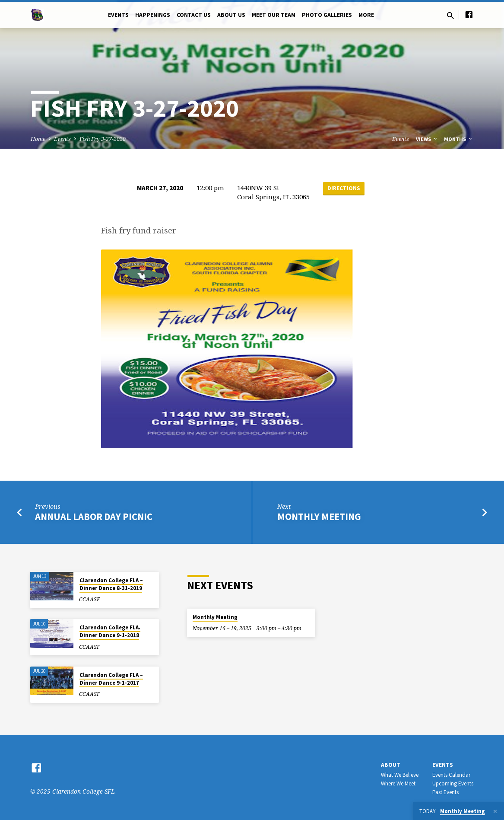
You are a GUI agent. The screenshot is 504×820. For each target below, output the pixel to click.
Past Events (445, 792)
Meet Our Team (274, 15)
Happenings (153, 15)
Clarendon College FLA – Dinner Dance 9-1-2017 (111, 679)
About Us (231, 15)
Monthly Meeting (319, 517)
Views (427, 139)
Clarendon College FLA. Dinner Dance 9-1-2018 (110, 631)
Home (38, 139)
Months (459, 139)
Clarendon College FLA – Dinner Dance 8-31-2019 (111, 584)
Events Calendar (451, 775)
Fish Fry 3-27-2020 (103, 139)
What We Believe (400, 775)
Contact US (194, 15)
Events (118, 15)
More (366, 15)
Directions (344, 188)
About (391, 765)
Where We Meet (398, 783)
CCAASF (89, 599)
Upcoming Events (453, 783)
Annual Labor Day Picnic (94, 517)
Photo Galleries (327, 15)
